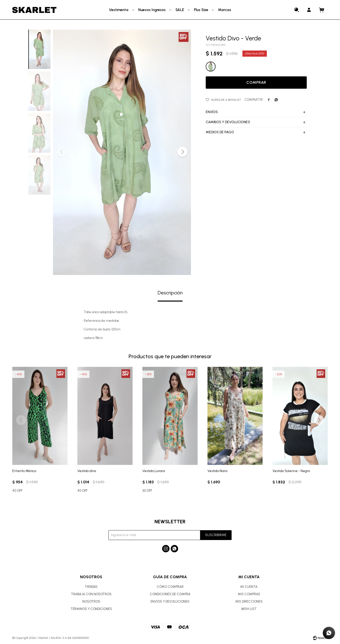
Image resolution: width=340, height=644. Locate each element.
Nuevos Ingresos (152, 10)
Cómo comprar (170, 587)
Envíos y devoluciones (170, 602)
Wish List (249, 609)
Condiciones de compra (170, 594)
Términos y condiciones (91, 609)
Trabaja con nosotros (91, 594)
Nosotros (91, 602)
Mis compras (249, 594)
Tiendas (91, 587)
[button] (182, 152)
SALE (180, 10)
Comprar (256, 82)
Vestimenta (119, 10)
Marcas (225, 10)
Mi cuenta (249, 587)
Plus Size (201, 10)
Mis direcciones (249, 602)
